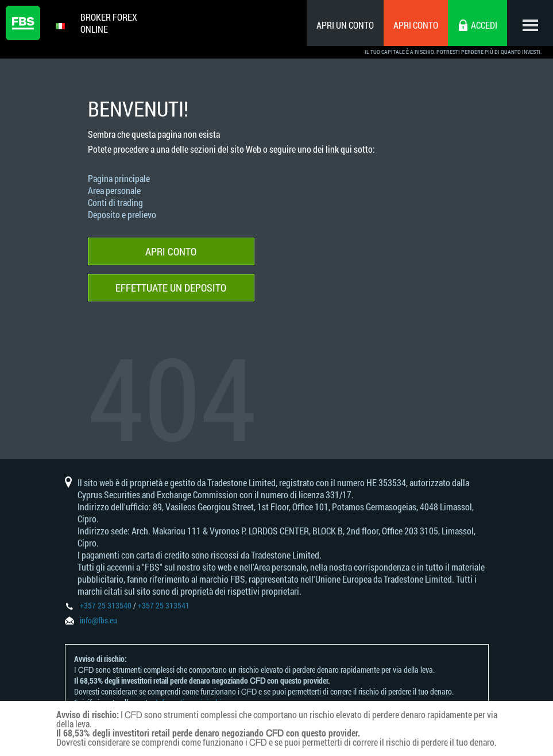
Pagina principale (119, 178)
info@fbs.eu (98, 620)
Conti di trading (115, 202)
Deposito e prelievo (122, 214)
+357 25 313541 (164, 605)
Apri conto (416, 25)
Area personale (114, 190)
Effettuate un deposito (171, 288)
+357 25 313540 (106, 605)
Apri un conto (345, 25)
